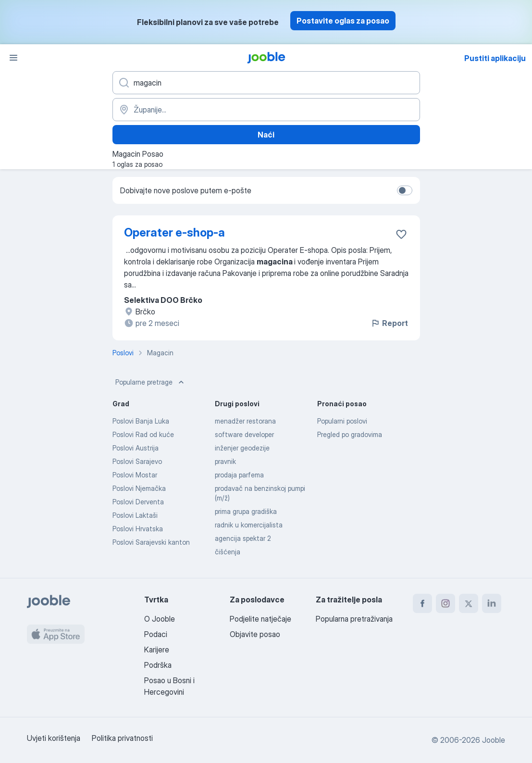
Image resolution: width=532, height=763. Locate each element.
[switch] (405, 190)
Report (389, 323)
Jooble (494, 740)
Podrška (158, 665)
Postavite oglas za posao (343, 21)
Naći (266, 135)
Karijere (157, 650)
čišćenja (228, 552)
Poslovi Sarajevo (137, 461)
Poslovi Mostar (135, 475)
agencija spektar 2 (243, 538)
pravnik (225, 461)
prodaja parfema (239, 475)
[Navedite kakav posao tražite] (266, 83)
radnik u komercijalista (249, 525)
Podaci (156, 634)
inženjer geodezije (242, 448)
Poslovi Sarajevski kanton (151, 542)
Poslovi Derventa (138, 502)
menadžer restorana (245, 421)
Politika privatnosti (122, 738)
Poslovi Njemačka (139, 488)
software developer (244, 434)
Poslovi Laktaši (135, 515)
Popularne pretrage (151, 382)
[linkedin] (492, 603)
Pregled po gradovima (350, 434)
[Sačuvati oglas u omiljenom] (401, 234)
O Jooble (160, 619)
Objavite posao (255, 634)
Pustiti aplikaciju (495, 58)
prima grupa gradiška (246, 511)
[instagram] (445, 603)
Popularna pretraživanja (354, 619)
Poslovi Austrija (136, 448)
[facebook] (422, 603)
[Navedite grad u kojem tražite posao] (266, 110)
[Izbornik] (13, 58)
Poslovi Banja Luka (141, 421)
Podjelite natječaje (260, 619)
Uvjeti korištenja (54, 738)
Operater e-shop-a (174, 232)
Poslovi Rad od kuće (143, 434)
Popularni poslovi (342, 421)
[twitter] (469, 603)
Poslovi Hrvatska (138, 529)
